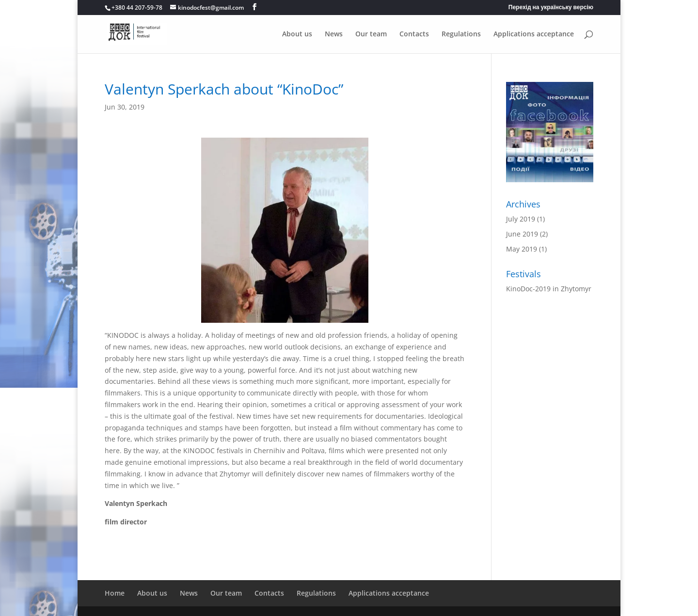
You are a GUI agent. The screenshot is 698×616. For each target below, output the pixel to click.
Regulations (461, 34)
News (334, 34)
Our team (371, 34)
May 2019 (522, 249)
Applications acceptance (534, 34)
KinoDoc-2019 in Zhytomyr (549, 289)
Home (115, 593)
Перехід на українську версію (551, 8)
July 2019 (521, 219)
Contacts (414, 34)
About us (297, 34)
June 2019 (522, 234)
